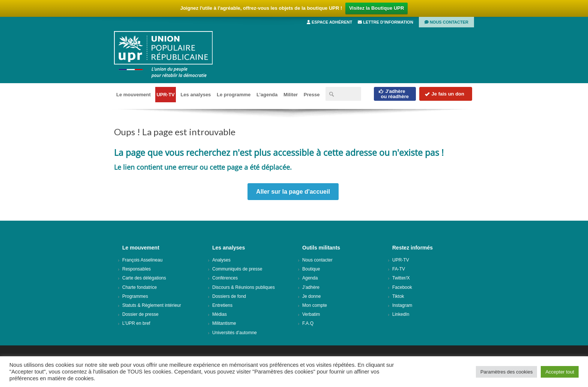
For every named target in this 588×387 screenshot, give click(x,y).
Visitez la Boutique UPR (376, 8)
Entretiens (222, 305)
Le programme (234, 95)
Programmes (135, 296)
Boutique (311, 269)
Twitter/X (401, 278)
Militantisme (224, 323)
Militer (291, 95)
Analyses (221, 260)
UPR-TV (165, 95)
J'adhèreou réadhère (394, 94)
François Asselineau (142, 260)
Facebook (402, 287)
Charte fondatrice (139, 287)
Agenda (310, 278)
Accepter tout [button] (560, 372)
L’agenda (267, 95)
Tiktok (398, 296)
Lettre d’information (385, 22)
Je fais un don (444, 94)
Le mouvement (133, 95)
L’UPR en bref (136, 323)
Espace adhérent (329, 22)
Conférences (225, 278)
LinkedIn (401, 314)
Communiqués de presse (237, 269)
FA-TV (399, 269)
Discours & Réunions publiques (244, 287)
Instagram (402, 305)
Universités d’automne (235, 333)
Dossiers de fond (229, 296)
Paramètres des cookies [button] (506, 372)
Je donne (311, 296)
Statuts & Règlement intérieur (152, 305)
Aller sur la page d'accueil (293, 192)
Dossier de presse (140, 314)
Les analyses (196, 95)
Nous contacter (446, 22)
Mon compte (315, 305)
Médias (220, 314)
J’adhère (311, 287)
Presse (312, 95)
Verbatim (311, 314)
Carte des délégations (144, 278)
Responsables (136, 269)
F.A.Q (308, 323)
